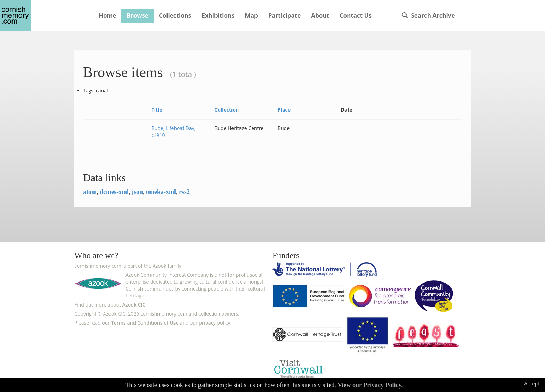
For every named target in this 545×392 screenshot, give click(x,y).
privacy (207, 323)
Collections (175, 15)
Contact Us (356, 15)
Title (157, 110)
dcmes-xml (114, 192)
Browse (137, 15)
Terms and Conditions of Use (145, 323)
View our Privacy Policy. (370, 385)
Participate (285, 15)
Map (251, 15)
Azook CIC (134, 305)
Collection (227, 110)
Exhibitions (218, 15)
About (320, 15)
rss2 (184, 192)
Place (284, 110)
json (137, 192)
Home (107, 15)
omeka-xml (161, 192)
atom (90, 192)
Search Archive (428, 15)
